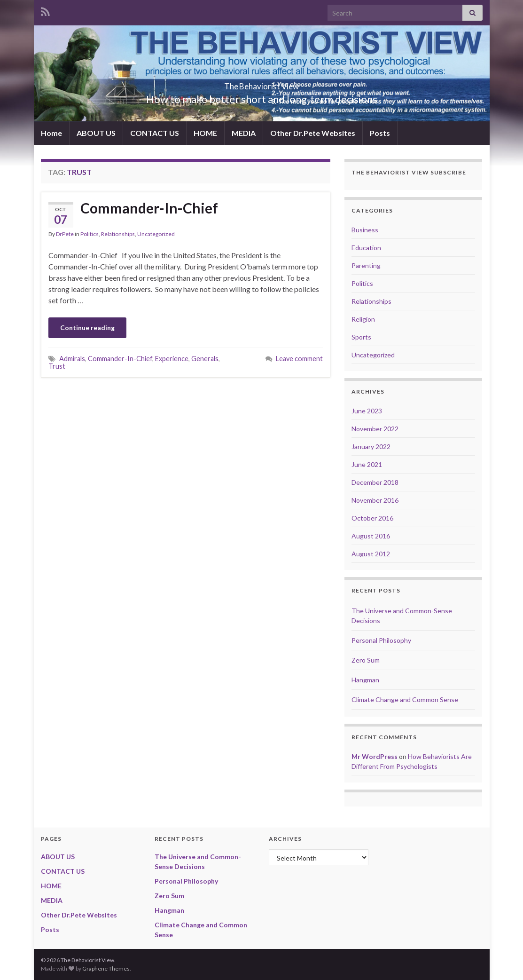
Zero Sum (366, 660)
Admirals (72, 359)
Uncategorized (156, 234)
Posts (380, 133)
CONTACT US (155, 133)
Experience (172, 359)
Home (51, 133)
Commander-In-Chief (149, 208)
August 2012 (371, 554)
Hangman (365, 680)
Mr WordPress (375, 756)
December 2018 (375, 482)
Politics (90, 234)
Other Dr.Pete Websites (313, 133)
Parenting (366, 265)
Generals (205, 359)
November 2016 (375, 500)
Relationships (118, 234)
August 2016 (371, 536)
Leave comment (299, 359)
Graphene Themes (106, 968)
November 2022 (375, 429)
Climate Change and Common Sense (405, 699)
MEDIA (244, 133)
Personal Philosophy (381, 640)
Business (365, 230)
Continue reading (87, 328)
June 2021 (367, 464)
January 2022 (371, 447)
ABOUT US (96, 133)
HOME (205, 133)
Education (366, 248)
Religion (363, 319)
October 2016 (372, 518)
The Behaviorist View (262, 83)
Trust (57, 366)
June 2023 (367, 411)
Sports (361, 337)
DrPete (65, 234)
